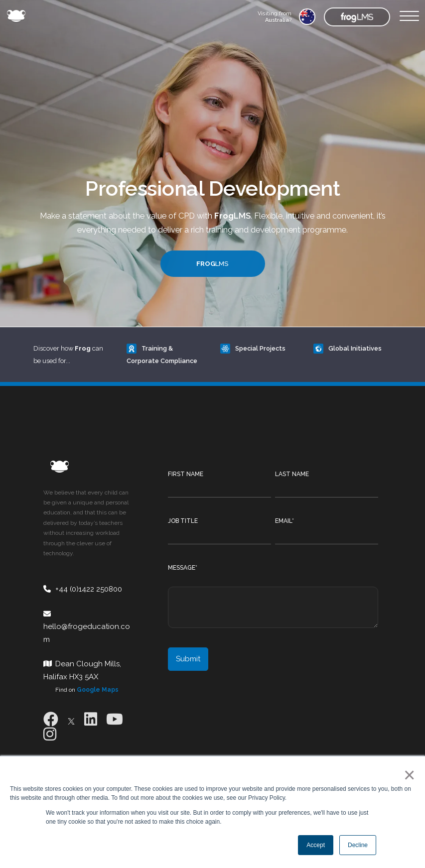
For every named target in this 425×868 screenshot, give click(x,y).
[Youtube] (115, 719)
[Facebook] (51, 719)
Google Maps (98, 690)
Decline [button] (358, 845)
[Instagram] (50, 734)
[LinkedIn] (91, 719)
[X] (71, 719)
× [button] (407, 775)
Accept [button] (316, 845)
